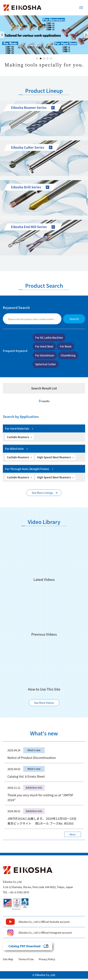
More (72, 836)
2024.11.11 (14, 789)
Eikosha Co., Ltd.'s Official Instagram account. (46, 934)
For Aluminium (45, 356)
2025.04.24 (14, 752)
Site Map (8, 960)
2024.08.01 (14, 812)
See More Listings (42, 494)
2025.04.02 (14, 770)
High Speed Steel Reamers (54, 458)
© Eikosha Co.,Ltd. (44, 976)
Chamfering (69, 356)
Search (74, 319)
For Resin (67, 347)
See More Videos (44, 704)
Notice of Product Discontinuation (31, 759)
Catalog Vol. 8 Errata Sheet (26, 778)
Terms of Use (26, 960)
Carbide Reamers (18, 438)
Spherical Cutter (46, 365)
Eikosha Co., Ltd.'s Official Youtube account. (45, 923)
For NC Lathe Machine (50, 337)
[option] (44, 35)
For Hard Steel (45, 347)
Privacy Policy (47, 960)
